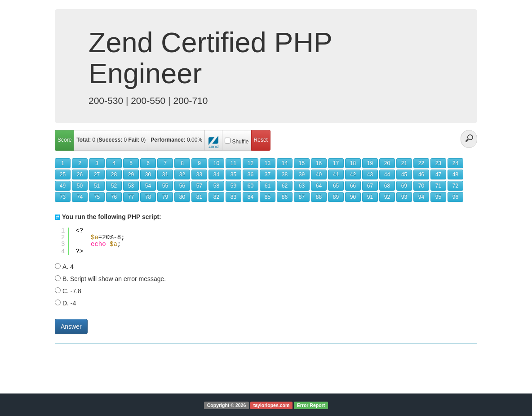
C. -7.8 (72, 291)
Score (64, 140)
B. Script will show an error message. (114, 279)
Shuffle (240, 142)
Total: (84, 140)
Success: (111, 140)
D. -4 (69, 303)
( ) (111, 140)
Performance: (168, 140)
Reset (261, 140)
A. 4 (68, 267)
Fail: (134, 140)
